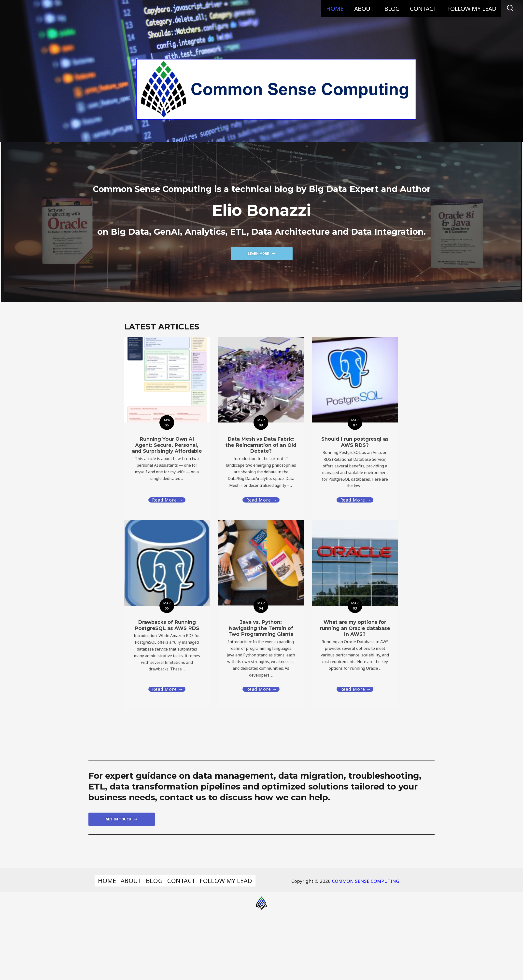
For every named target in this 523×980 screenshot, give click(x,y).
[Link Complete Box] (167, 614)
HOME (329, 8)
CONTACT (421, 8)
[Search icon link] (510, 9)
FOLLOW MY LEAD (471, 8)
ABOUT (359, 8)
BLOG (389, 8)
